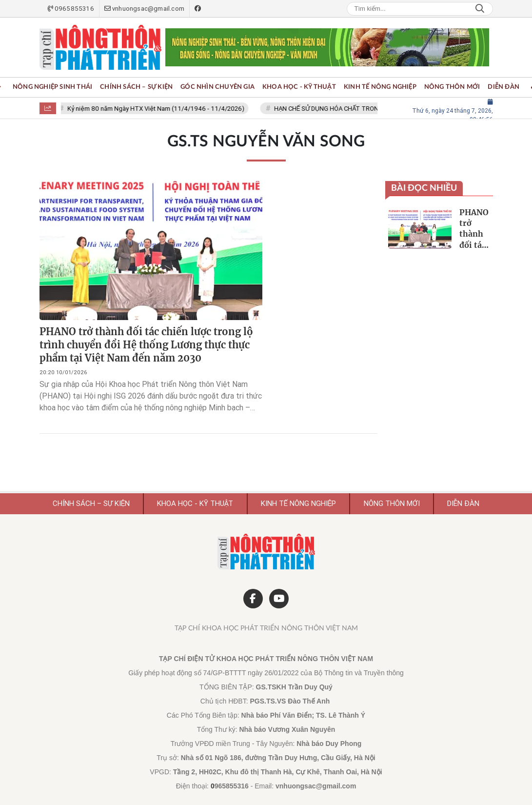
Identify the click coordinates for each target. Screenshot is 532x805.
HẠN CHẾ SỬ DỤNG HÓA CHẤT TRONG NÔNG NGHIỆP (351, 109)
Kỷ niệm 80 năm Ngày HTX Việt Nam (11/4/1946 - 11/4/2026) (157, 109)
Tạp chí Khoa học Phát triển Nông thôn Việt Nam (266, 628)
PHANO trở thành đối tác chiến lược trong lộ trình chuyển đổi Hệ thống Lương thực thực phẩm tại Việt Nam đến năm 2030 (146, 345)
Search (480, 9)
